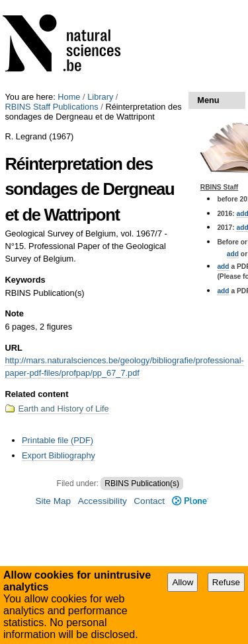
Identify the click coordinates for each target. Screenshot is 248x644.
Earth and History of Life (63, 409)
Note (14, 313)
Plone (190, 501)
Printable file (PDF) (58, 440)
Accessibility (103, 501)
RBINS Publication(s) (142, 483)
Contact (149, 501)
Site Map (53, 501)
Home (69, 97)
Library (100, 97)
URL (13, 348)
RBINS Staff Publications (51, 107)
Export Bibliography (59, 455)
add (233, 254)
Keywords (25, 280)
